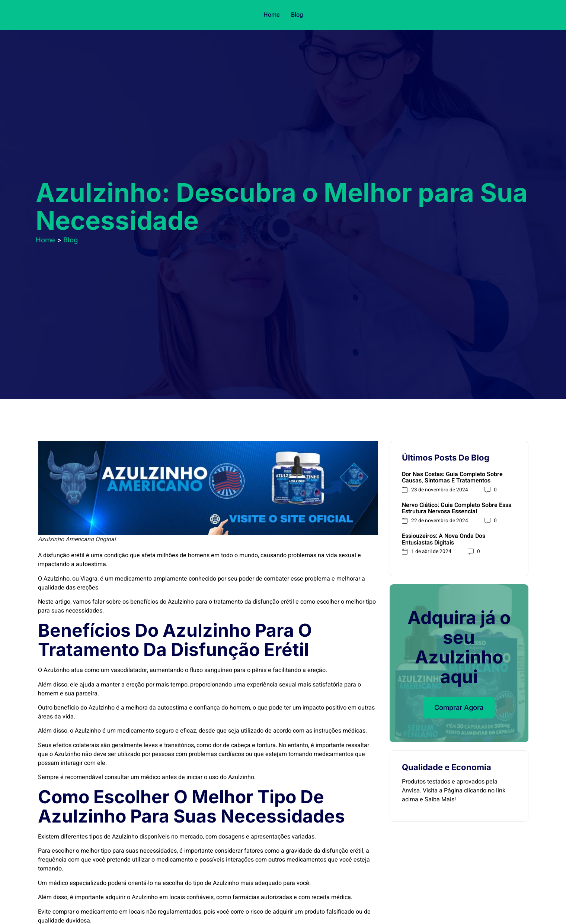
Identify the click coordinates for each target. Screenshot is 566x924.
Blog (296, 15)
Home (272, 15)
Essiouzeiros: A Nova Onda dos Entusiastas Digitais (444, 541)
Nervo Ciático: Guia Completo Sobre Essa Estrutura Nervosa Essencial (457, 509)
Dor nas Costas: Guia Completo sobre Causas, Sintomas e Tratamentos (452, 478)
